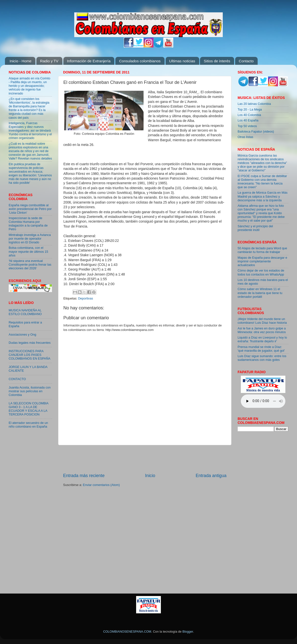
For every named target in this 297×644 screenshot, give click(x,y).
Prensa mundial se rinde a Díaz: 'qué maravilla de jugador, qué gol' (261, 349)
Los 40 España (248, 120)
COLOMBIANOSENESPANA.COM (127, 632)
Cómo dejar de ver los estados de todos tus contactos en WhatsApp (261, 272)
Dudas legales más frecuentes (30, 343)
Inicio (150, 476)
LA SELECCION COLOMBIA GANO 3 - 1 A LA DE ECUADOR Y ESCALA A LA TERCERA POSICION (28, 409)
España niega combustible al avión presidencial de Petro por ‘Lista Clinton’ (30, 209)
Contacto (246, 61)
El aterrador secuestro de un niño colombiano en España (28, 425)
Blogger (188, 632)
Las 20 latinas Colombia (254, 104)
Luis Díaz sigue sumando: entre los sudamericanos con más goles (262, 358)
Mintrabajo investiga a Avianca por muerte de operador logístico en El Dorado (30, 239)
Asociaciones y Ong (22, 335)
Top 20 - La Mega (250, 110)
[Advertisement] (145, 459)
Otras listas (245, 137)
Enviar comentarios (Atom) (101, 485)
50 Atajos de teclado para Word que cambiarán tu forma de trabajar (262, 250)
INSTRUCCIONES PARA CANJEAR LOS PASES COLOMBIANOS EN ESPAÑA (29, 355)
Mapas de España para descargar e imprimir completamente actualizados (262, 261)
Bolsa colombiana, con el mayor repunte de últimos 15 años (28, 252)
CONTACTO (17, 379)
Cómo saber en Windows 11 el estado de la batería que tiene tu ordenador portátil (260, 293)
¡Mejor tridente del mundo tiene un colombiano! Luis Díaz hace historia (262, 321)
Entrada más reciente (84, 476)
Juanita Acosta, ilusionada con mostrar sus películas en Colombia (30, 391)
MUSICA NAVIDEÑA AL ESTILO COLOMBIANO (25, 312)
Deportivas (86, 299)
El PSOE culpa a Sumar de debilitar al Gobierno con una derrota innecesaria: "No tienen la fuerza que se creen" (262, 182)
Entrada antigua (211, 476)
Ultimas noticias (182, 61)
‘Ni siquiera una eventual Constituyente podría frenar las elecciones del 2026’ (30, 265)
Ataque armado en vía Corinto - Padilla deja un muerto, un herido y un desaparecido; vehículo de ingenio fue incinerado (29, 86)
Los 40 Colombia (249, 115)
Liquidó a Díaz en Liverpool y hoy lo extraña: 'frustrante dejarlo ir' (262, 339)
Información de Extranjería (89, 61)
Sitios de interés (217, 61)
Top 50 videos (247, 126)
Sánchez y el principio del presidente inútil (255, 228)
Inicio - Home (21, 61)
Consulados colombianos (140, 61)
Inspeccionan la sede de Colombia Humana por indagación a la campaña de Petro (28, 224)
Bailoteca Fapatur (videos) (256, 132)
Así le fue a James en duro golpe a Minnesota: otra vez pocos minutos (262, 330)
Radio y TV (49, 61)
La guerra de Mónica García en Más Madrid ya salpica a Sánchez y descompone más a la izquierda (263, 196)
